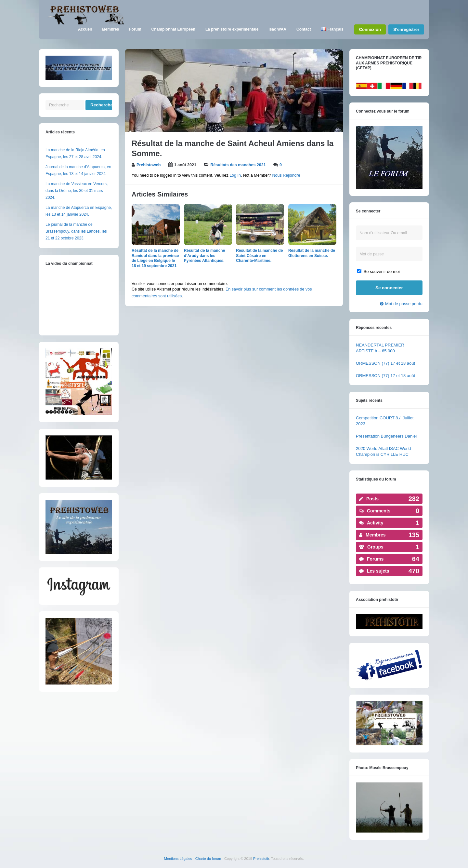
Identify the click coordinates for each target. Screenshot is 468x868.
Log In (235, 175)
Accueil (85, 29)
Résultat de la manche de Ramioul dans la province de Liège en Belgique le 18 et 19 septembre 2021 (155, 258)
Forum (135, 29)
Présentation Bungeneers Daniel (386, 436)
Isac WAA (277, 29)
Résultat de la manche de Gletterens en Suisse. (312, 253)
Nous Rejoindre (286, 175)
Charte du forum (208, 859)
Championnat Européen (173, 29)
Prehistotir (261, 859)
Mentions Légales (178, 859)
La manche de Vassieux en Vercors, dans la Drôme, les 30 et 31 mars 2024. (77, 191)
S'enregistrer (406, 29)
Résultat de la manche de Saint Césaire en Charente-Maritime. (259, 256)
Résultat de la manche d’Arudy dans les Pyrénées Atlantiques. (205, 256)
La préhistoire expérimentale (232, 29)
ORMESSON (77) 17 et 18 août (385, 363)
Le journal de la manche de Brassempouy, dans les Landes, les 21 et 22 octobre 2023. (76, 231)
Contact (304, 29)
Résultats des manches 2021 (238, 165)
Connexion (370, 29)
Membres (111, 29)
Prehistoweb (149, 165)
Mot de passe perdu (404, 304)
